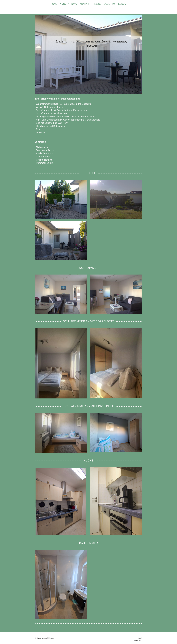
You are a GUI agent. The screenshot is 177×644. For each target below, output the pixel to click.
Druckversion (41, 638)
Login (140, 638)
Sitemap (51, 638)
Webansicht (138, 640)
